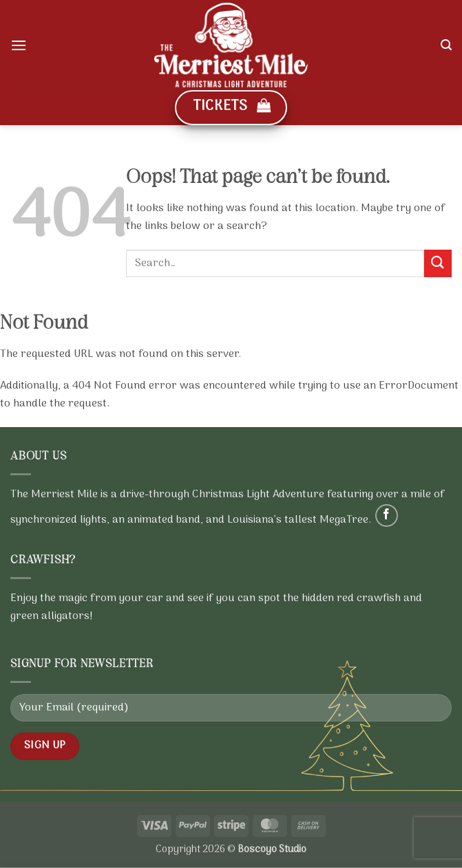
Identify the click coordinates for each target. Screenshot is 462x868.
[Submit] (438, 263)
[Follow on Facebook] (387, 516)
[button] (19, 45)
